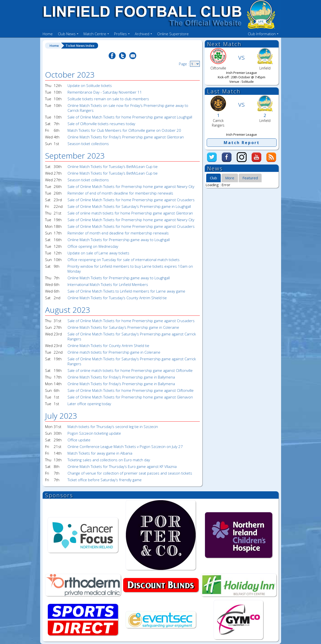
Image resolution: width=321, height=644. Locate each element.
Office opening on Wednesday (93, 246)
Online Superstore (173, 34)
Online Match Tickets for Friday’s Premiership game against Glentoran (126, 137)
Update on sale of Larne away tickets (98, 253)
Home (48, 34)
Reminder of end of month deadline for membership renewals (120, 193)
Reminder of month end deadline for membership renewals (118, 233)
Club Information (262, 34)
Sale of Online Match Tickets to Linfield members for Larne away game (126, 291)
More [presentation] (230, 178)
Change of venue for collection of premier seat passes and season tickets (130, 473)
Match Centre (95, 34)
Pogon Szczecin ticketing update (94, 433)
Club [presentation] (213, 178)
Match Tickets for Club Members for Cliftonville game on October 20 (124, 130)
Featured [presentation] (250, 178)
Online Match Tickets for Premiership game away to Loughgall (119, 240)
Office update (79, 440)
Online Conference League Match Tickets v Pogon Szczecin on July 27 (125, 446)
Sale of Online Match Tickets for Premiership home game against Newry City (131, 186)
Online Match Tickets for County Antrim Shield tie (108, 346)
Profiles (120, 34)
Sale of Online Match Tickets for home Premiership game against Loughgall (130, 117)
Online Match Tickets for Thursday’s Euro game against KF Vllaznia (122, 466)
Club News (67, 34)
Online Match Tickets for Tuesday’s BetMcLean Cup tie (113, 166)
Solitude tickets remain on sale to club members (108, 99)
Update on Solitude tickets (90, 85)
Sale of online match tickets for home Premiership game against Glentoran (130, 213)
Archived (142, 34)
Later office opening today (89, 404)
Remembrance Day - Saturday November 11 (105, 92)
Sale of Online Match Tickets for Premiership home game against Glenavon (130, 397)
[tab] (213, 178)
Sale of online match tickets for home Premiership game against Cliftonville (130, 370)
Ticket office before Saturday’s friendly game (105, 480)
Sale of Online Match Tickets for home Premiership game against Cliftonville (131, 390)
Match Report (242, 143)
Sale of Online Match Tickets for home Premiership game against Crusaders (131, 200)
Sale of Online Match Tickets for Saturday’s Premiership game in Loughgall (129, 206)
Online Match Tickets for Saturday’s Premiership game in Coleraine (123, 327)
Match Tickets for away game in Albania (100, 453)
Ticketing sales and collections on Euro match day (109, 460)
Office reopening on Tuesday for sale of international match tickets (124, 260)
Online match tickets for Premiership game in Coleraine (114, 352)
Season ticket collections (88, 144)
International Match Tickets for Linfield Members (108, 284)
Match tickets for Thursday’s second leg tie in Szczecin (113, 427)
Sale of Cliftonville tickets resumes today (101, 124)
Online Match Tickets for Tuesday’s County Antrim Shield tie (117, 298)
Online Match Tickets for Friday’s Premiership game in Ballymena (121, 377)
